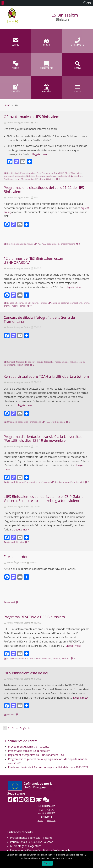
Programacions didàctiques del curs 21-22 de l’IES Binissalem (44, 190)
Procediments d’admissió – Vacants (31, 838)
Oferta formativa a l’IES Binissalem (31, 117)
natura (73, 362)
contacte (51, 820)
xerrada (61, 422)
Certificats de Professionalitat (21, 173)
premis (7, 306)
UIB (54, 422)
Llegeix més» (40, 154)
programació (53, 244)
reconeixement (19, 306)
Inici (8, 105)
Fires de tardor (16, 557)
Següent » (25, 728)
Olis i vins (51, 179)
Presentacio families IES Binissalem (29, 751)
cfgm (17, 179)
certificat (78, 176)
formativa (29, 179)
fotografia (49, 362)
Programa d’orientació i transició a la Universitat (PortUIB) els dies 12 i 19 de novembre (43, 439)
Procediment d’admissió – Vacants (29, 747)
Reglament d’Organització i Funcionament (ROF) (37, 755)
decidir (58, 482)
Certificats (9, 179)
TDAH (48, 422)
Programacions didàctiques (20, 244)
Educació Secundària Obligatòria (23, 303)
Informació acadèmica (14, 176)
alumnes (56, 303)
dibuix (40, 362)
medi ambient (62, 362)
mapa (40, 820)
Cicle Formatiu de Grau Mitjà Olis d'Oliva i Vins (59, 173)
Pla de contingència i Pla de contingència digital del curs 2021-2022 (48, 767)
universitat (79, 482)
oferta (42, 179)
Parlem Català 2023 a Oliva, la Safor (32, 842)
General (11, 362)
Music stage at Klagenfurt (25, 846)
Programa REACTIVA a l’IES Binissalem (34, 617)
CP (22, 179)
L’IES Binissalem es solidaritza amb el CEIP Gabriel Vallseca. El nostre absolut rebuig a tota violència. (44, 499)
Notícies (30, 176)
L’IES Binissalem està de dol (26, 673)
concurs (32, 362)
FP (36, 179)
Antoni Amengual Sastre (18, 123)
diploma (65, 303)
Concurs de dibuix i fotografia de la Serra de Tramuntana (39, 319)
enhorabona (76, 303)
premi (86, 303)
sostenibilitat (23, 365)
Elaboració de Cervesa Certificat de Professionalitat (41, 850)
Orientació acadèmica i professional (53, 176)
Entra (88, 3)
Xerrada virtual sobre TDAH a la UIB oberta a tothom (46, 376)
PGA (44, 244)
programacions (68, 244)
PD (39, 244)
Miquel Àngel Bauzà (16, 563)
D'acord (47, 863)
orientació (67, 482)
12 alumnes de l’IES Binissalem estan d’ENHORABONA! (33, 260)
